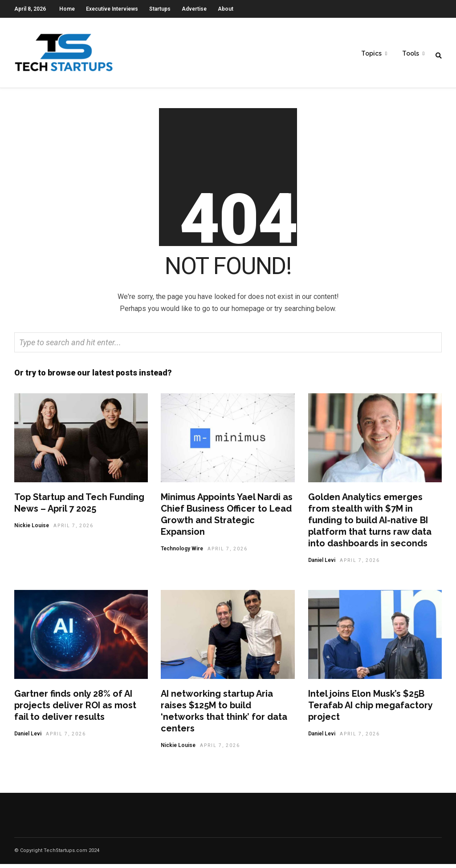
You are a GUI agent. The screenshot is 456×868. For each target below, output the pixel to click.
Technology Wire (182, 553)
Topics (371, 54)
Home (67, 9)
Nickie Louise (32, 529)
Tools (411, 54)
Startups (160, 9)
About (226, 9)
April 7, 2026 (73, 530)
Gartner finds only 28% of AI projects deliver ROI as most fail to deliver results (75, 709)
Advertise (194, 9)
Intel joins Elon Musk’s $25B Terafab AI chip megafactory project (370, 709)
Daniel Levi (322, 564)
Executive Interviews (112, 9)
